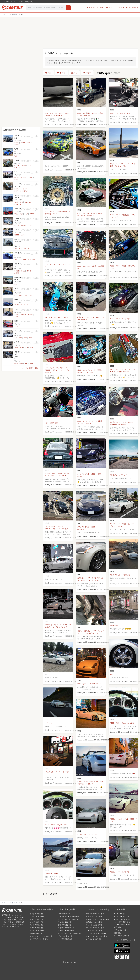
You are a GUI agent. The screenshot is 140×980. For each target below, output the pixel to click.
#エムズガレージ (95, 580)
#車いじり (87, 266)
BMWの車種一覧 (36, 933)
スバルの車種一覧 (36, 925)
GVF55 (24, 177)
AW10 (23, 305)
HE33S (31, 225)
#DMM (92, 684)
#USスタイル (125, 113)
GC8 (16, 363)
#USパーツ (58, 116)
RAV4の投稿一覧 (64, 914)
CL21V (24, 166)
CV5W (17, 145)
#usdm (98, 317)
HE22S (24, 225)
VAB (16, 156)
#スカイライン (116, 575)
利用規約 (118, 927)
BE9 (21, 295)
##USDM (63, 476)
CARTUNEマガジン (122, 917)
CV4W (29, 143)
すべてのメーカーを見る (39, 939)
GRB (26, 363)
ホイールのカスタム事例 (95, 914)
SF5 (16, 338)
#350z (67, 113)
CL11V (17, 166)
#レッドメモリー (62, 627)
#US (120, 526)
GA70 (32, 214)
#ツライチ (126, 872)
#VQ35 (59, 825)
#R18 (99, 684)
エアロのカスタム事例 (94, 931)
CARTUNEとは (120, 914)
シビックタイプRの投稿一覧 (68, 919)
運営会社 (118, 933)
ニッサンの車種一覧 (37, 917)
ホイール (61, 73)
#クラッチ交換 (62, 212)
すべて (49, 73)
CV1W (17, 143)
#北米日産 (126, 524)
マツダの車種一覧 (36, 922)
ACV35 (24, 315)
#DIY (55, 214)
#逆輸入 (118, 166)
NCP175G (18, 189)
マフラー (87, 73)
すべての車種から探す (30, 368)
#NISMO (81, 372)
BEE (26, 295)
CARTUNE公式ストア (122, 919)
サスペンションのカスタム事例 (98, 919)
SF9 (21, 338)
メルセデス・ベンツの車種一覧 (41, 936)
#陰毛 (80, 631)
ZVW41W (31, 260)
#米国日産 (48, 116)
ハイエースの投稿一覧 (66, 928)
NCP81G (27, 189)
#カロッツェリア (56, 368)
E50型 (17, 271)
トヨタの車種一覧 (36, 914)
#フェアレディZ (83, 213)
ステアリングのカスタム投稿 (97, 936)
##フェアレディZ (51, 113)
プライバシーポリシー (122, 930)
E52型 (29, 271)
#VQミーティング (90, 834)
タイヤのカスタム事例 (94, 917)
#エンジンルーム (89, 370)
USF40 (30, 177)
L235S (17, 235)
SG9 (30, 338)
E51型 (23, 271)
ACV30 (17, 315)
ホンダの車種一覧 (36, 919)
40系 (16, 260)
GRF (31, 363)
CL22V (30, 166)
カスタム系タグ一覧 (93, 939)
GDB (21, 363)
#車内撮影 (54, 423)
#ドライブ (90, 216)
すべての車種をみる (65, 939)
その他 (108, 73)
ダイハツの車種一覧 (37, 931)
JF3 (25, 249)
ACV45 (17, 317)
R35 (16, 284)
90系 (26, 214)
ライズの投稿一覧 (64, 922)
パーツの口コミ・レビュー (114, 8)
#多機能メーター (123, 372)
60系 (26, 347)
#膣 (111, 674)
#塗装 (66, 317)
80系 (21, 214)
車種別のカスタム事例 (95, 8)
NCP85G (18, 191)
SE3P (16, 326)
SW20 (17, 305)
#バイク (65, 529)
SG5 (25, 338)
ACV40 (31, 315)
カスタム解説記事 (132, 8)
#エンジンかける (128, 723)
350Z (47, 110)
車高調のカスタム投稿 (94, 922)
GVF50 (17, 177)
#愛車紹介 (126, 215)
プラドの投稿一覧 (64, 925)
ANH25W (18, 204)
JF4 (29, 249)
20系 (16, 202)
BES (31, 295)
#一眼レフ (89, 784)
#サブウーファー (59, 370)
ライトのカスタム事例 (94, 925)
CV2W (23, 143)
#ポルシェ (57, 529)
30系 (21, 202)
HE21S (17, 225)
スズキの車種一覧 (36, 928)
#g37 (119, 872)
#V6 (65, 825)
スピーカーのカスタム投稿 (96, 933)
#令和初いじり (116, 422)
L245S (23, 235)
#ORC (53, 212)
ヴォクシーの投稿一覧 (66, 931)
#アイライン (61, 264)
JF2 (20, 249)
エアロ (74, 73)
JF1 (16, 249)
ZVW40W (23, 260)
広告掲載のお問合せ (122, 936)
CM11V (17, 168)
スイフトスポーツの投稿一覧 (69, 917)
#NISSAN (89, 372)
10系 (16, 347)
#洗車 (101, 113)
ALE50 (17, 273)
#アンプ (132, 369)
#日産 (94, 266)
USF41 (17, 179)
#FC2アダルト (83, 684)
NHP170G (26, 191)
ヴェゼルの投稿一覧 (65, 936)
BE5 (16, 295)
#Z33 (61, 113)
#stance (54, 476)
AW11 (29, 305)
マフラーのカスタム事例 (95, 928)
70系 (16, 214)
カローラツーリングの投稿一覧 (69, 933)
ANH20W (28, 202)
